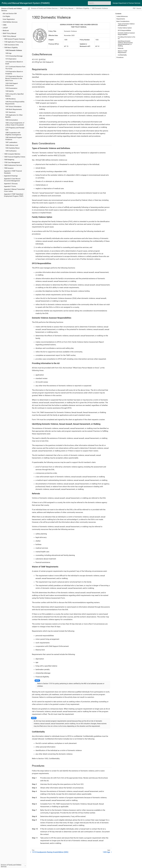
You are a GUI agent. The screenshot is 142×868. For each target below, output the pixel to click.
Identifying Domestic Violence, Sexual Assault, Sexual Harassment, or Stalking (125, 44)
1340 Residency (10, 99)
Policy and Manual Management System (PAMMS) (26, 3)
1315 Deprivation (11, 59)
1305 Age (8, 53)
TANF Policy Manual (9, 36)
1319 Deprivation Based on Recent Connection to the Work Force (14, 78)
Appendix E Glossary (11, 184)
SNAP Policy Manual (9, 33)
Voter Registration (9, 19)
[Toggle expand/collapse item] (2, 22)
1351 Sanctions (10, 112)
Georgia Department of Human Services (126, 3)
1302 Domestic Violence (14, 50)
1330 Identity (10, 91)
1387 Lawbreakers (11, 142)
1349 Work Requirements (14, 109)
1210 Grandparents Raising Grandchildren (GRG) (50, 852)
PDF (134, 8)
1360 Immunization (12, 120)
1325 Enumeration (11, 88)
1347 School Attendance (13, 107)
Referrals (121, 48)
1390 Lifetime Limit (12, 145)
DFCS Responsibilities (124, 30)
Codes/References (122, 16)
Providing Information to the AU (126, 38)
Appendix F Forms (10, 186)
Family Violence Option (125, 28)
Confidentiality (122, 55)
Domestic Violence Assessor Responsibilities (126, 34)
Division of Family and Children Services (44, 8)
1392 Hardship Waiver (12, 148)
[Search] (99, 3)
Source (139, 8)
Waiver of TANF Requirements (123, 52)
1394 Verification (11, 151)
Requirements (121, 19)
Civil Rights (6, 16)
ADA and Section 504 (10, 14)
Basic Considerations (123, 21)
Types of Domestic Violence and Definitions (126, 25)
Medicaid (6, 31)
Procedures (120, 57)
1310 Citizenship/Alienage (14, 56)
